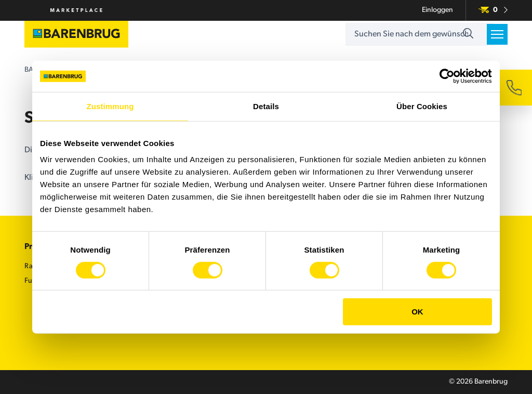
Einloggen (437, 10)
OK (417, 312)
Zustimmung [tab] (110, 106)
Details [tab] (266, 106)
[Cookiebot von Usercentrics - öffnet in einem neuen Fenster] (447, 76)
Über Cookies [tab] (422, 106)
